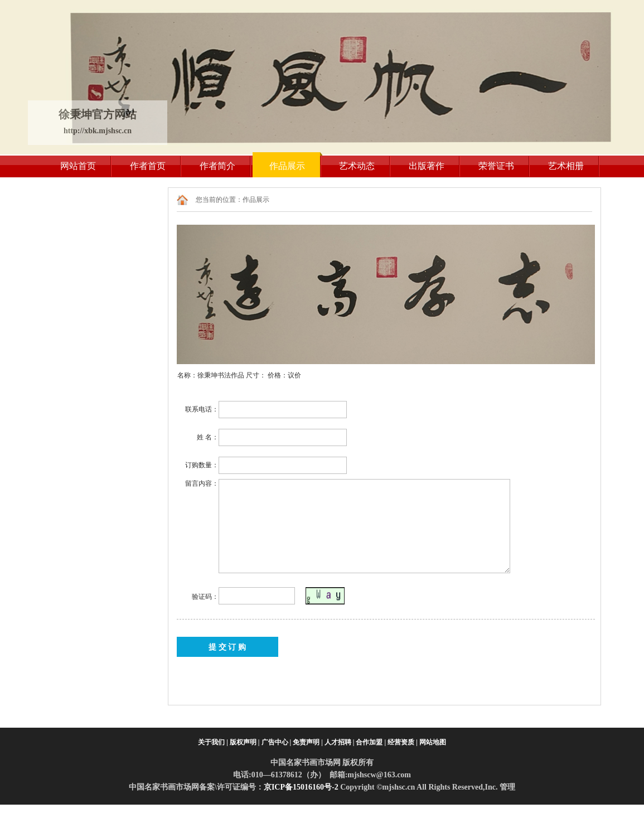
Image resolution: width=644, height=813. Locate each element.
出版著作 (427, 166)
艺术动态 (357, 166)
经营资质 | (403, 742)
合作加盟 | (371, 742)
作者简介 (217, 166)
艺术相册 (566, 166)
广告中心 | (277, 742)
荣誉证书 (496, 166)
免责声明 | (308, 742)
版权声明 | (245, 742)
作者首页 (148, 166)
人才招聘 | (340, 742)
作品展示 (287, 166)
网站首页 (78, 166)
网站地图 (433, 742)
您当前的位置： (219, 200)
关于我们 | (213, 742)
